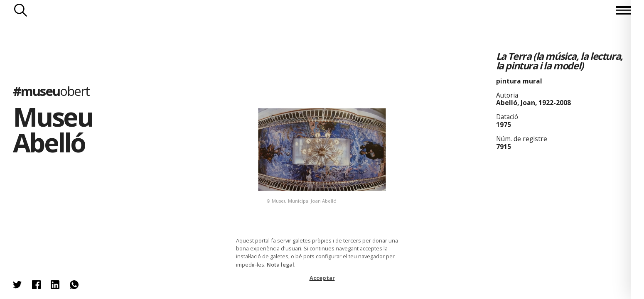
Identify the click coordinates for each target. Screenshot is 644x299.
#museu (51, 91)
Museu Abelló (53, 130)
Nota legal (280, 265)
